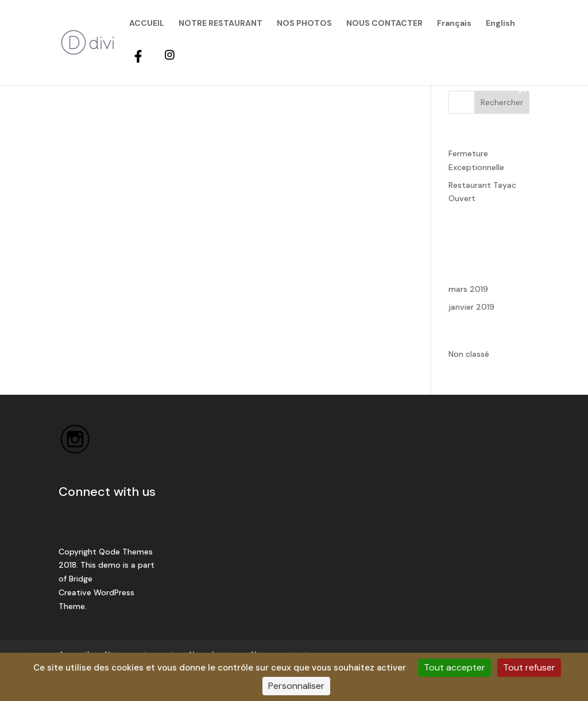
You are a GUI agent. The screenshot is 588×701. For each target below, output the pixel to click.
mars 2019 (468, 289)
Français (454, 24)
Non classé (469, 354)
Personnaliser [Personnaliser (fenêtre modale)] (296, 686)
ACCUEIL (147, 24)
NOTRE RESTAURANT (220, 24)
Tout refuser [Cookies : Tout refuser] (529, 667)
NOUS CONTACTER (384, 24)
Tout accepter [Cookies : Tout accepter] (454, 667)
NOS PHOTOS (304, 24)
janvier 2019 (471, 307)
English (500, 24)
